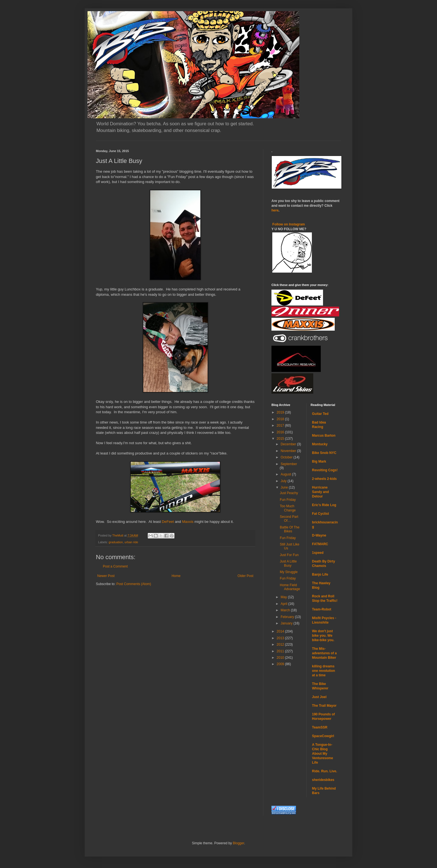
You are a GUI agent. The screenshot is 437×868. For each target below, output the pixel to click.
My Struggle (289, 572)
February (288, 617)
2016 (281, 432)
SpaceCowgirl (323, 736)
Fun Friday (288, 500)
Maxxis (188, 522)
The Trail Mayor (324, 706)
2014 (281, 631)
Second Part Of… (289, 519)
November (289, 451)
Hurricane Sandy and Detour (321, 492)
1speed (318, 553)
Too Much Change (288, 508)
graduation (116, 542)
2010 (281, 658)
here (275, 210)
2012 (281, 645)
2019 (281, 412)
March (286, 610)
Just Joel (319, 697)
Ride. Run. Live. (325, 771)
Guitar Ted (320, 414)
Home (176, 576)
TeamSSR (320, 727)
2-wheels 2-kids (325, 479)
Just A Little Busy (288, 563)
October (287, 457)
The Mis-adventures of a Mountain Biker (325, 653)
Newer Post (106, 576)
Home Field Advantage (290, 587)
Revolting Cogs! (325, 470)
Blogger (238, 843)
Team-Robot (322, 609)
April (284, 604)
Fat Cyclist (321, 514)
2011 (281, 651)
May (284, 597)
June (285, 487)
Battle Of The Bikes (290, 529)
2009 (281, 664)
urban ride (131, 542)
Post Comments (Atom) (134, 584)
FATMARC (320, 544)
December (289, 444)
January (287, 623)
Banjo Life (320, 574)
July (284, 481)
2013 (281, 638)
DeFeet (168, 522)
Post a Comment (115, 566)
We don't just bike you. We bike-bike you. (323, 636)
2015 (281, 439)
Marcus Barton (324, 436)
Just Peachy (289, 493)
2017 (281, 425)
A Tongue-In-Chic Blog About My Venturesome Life (323, 754)
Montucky (320, 444)
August (286, 474)
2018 (281, 419)
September (289, 464)
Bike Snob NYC (324, 453)
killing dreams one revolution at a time (324, 671)
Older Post (245, 576)
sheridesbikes (323, 780)
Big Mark (319, 461)
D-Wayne (319, 535)
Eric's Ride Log (324, 505)
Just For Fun (289, 555)
